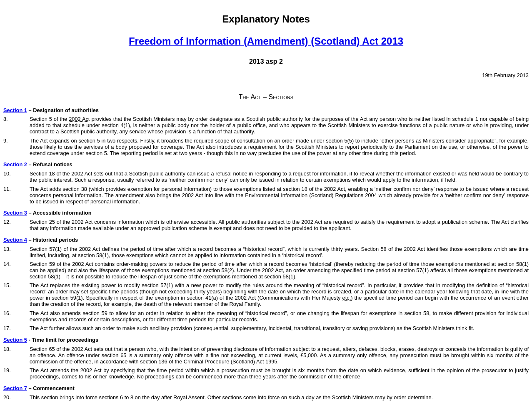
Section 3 (15, 213)
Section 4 (15, 240)
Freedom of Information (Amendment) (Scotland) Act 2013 (266, 41)
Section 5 (15, 340)
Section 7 (15, 388)
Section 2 (15, 164)
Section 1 (15, 110)
